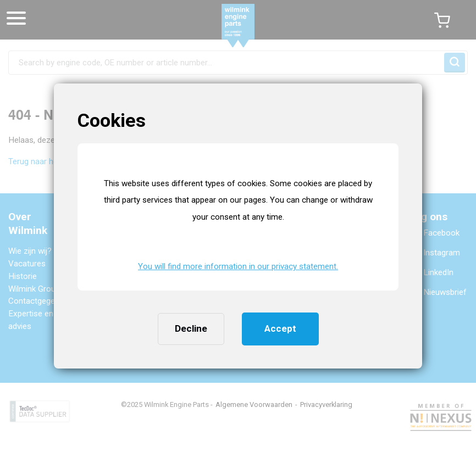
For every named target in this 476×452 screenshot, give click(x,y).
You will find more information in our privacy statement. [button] (238, 266)
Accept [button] (280, 328)
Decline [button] (191, 328)
